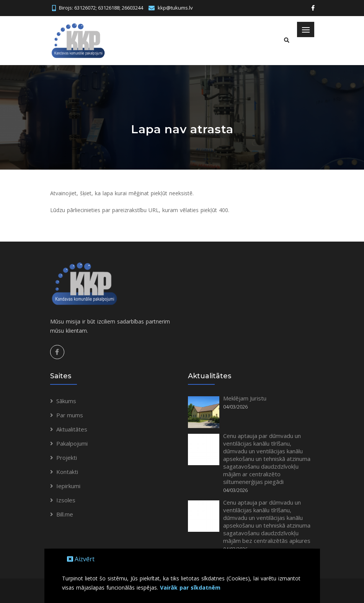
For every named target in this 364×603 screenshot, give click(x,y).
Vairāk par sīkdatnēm (190, 587)
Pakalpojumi (72, 443)
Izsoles (66, 500)
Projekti (67, 458)
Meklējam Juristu (245, 398)
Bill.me (65, 514)
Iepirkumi (68, 486)
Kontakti (67, 472)
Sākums (66, 401)
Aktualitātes (72, 429)
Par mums (70, 415)
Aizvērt (81, 559)
